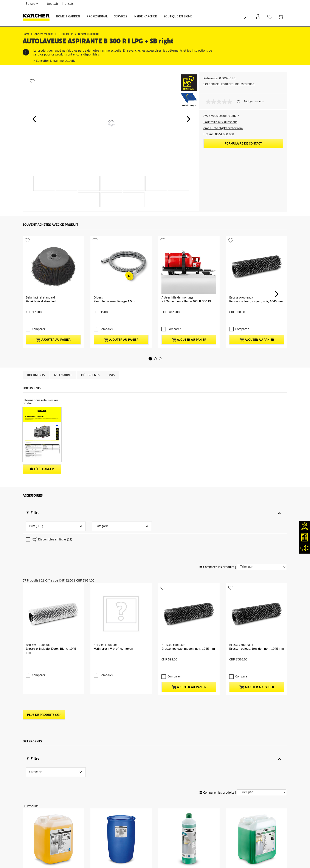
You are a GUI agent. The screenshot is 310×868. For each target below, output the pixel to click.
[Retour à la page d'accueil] (38, 17)
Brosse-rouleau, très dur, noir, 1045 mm (257, 586)
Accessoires (63, 339)
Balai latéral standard (41, 274)
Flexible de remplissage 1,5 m (114, 274)
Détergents (90, 339)
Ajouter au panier (53, 304)
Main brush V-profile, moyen (113, 586)
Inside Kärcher (145, 17)
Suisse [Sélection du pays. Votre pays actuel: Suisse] (32, 4)
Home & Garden (68, 17)
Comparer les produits (217, 531)
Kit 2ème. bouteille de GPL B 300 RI (186, 274)
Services (121, 17)
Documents (36, 339)
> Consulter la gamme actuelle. (55, 61)
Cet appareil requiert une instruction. (229, 84)
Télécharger (42, 433)
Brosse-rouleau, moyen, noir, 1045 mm (256, 274)
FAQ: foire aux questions (220, 122)
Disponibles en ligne (52, 504)
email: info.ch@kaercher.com (223, 129)
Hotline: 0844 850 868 (219, 135)
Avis (112, 339)
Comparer (39, 293)
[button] (34, 119)
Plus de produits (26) (44, 850)
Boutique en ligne (178, 17)
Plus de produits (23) (44, 643)
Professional (97, 17)
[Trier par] (262, 531)
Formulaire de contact (243, 144)
